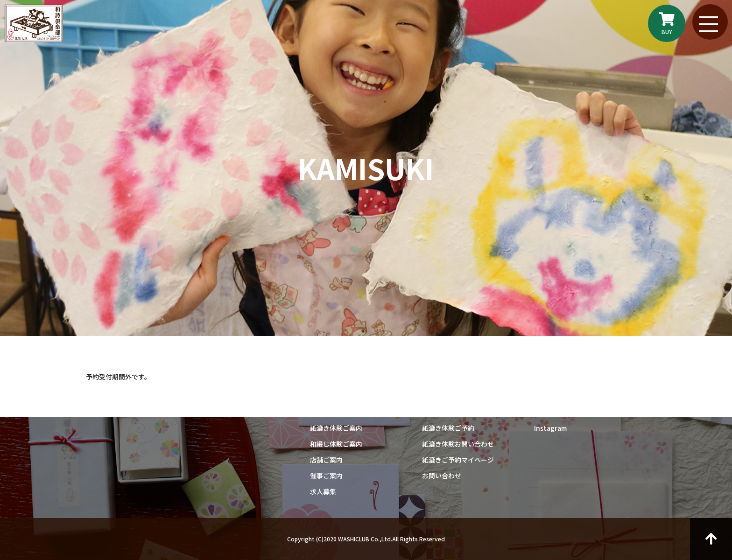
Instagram (550, 428)
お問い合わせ (442, 476)
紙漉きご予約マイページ (458, 460)
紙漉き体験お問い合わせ (458, 444)
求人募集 (323, 491)
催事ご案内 (326, 476)
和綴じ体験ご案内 (336, 444)
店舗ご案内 (326, 460)
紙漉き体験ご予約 (448, 428)
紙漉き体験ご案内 (336, 428)
